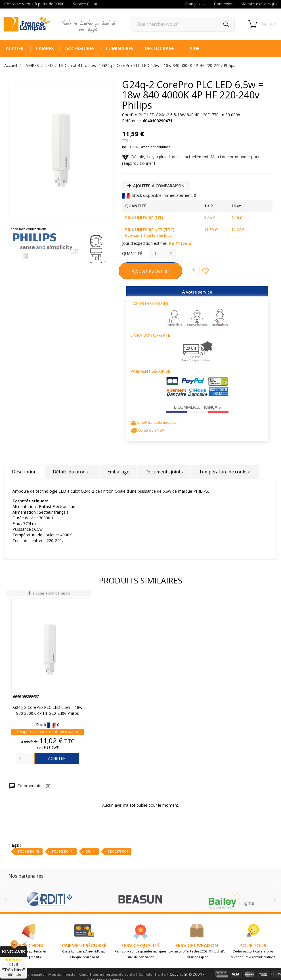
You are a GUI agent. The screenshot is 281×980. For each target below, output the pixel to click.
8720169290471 (63, 851)
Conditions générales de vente (107, 974)
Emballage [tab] (118, 472)
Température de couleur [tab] (225, 472)
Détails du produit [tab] (72, 472)
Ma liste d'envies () (259, 4)
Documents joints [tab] (164, 472)
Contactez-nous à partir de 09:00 (34, 4)
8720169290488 (29, 851)
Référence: (132, 121)
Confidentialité (152, 974)
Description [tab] (24, 472)
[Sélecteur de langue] (196, 4)
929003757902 (118, 851)
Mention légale (62, 974)
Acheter (57, 758)
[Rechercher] (183, 24)
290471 (91, 851)
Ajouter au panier (150, 271)
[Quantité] (162, 253)
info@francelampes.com (159, 422)
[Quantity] (24, 758)
